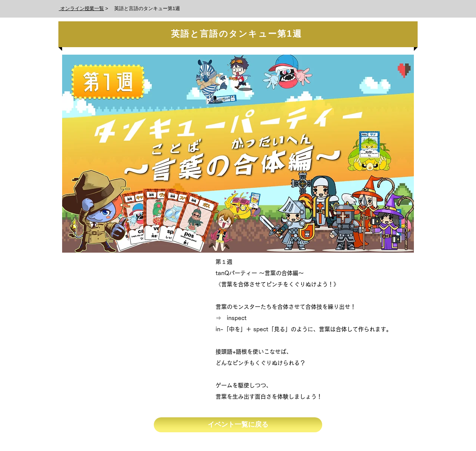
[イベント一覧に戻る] (238, 425)
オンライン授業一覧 (81, 8)
